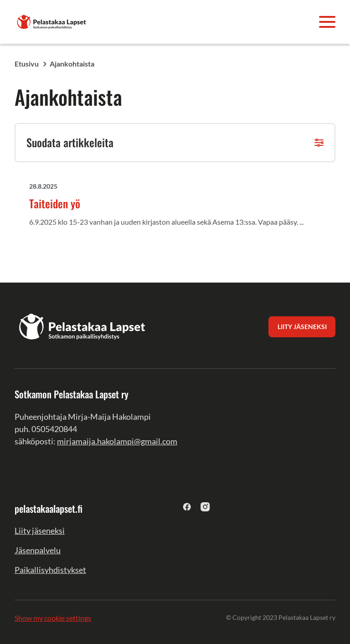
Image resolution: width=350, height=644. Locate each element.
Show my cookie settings (53, 618)
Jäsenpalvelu (38, 550)
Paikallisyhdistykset (50, 570)
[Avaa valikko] (327, 22)
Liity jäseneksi (40, 531)
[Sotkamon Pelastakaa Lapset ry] (52, 21)
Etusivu (27, 64)
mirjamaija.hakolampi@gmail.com (117, 441)
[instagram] (205, 507)
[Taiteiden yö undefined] (182, 206)
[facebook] (187, 507)
